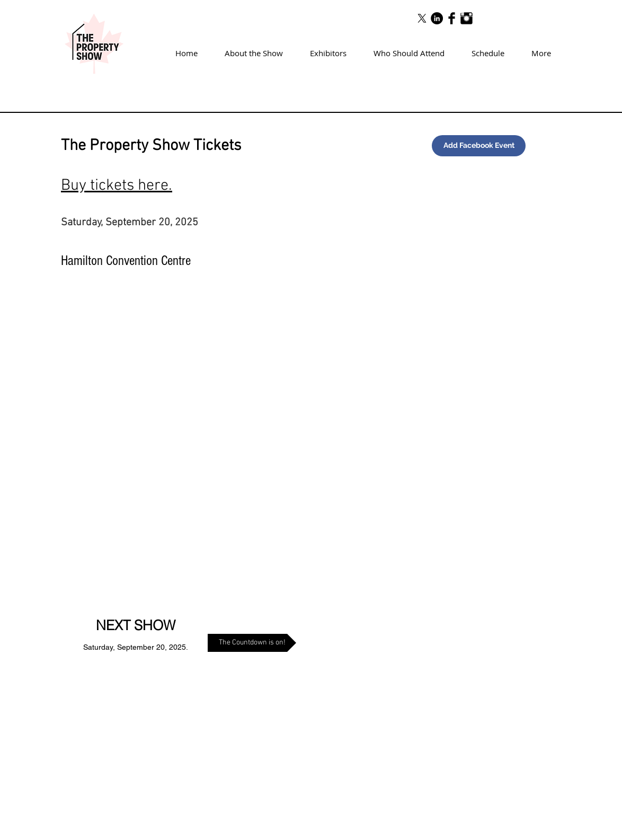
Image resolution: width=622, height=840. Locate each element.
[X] (422, 18)
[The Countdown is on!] (252, 643)
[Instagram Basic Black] (466, 18)
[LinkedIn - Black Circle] (437, 18)
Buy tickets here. (117, 186)
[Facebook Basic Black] (452, 18)
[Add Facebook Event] (479, 146)
